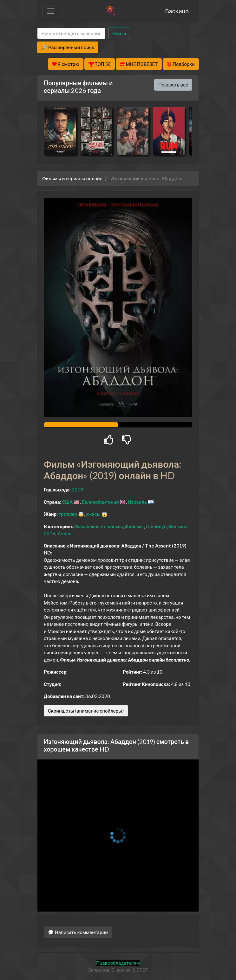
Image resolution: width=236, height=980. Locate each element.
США (67, 502)
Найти (119, 33)
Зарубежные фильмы (99, 526)
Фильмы (134, 526)
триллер (68, 514)
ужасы (93, 514)
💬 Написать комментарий (78, 932)
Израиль (137, 502)
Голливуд (156, 526)
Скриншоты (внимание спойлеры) (86, 711)
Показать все (173, 85)
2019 (77, 490)
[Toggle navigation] (51, 11)
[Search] (71, 33)
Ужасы (65, 533)
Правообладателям (118, 963)
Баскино (177, 11)
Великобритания (100, 502)
